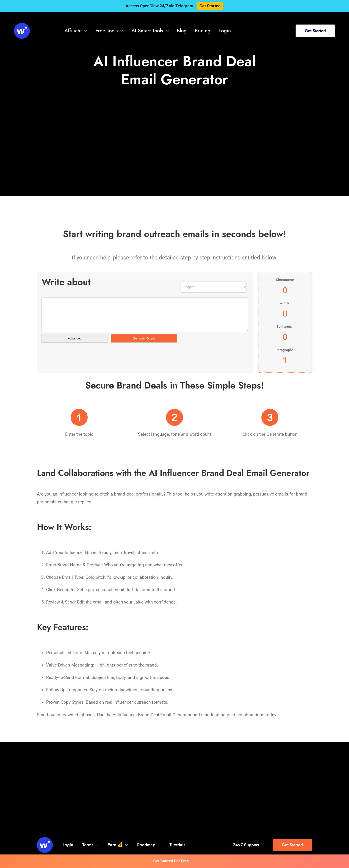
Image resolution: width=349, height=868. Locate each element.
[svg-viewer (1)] (22, 25)
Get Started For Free (174, 861)
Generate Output (144, 338)
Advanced (75, 338)
